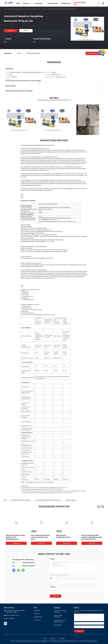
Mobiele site (53, 639)
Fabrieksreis (37, 614)
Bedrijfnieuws (66, 3)
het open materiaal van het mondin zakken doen (48, 500)
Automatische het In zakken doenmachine (60, 611)
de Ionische (24, 468)
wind (28, 468)
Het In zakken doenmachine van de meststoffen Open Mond (40, 537)
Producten (11, 9)
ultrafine (67, 339)
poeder (65, 340)
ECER (96, 641)
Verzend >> (79, 631)
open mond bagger (71, 500)
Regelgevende (25, 426)
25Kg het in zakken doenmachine (58, 616)
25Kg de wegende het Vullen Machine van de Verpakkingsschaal (15, 537)
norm (45, 378)
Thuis (5, 9)
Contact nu (56, 596)
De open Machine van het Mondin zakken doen (28, 9)
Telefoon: (53, 587)
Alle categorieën (58, 625)
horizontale (47, 352)
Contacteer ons (37, 620)
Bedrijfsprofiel (37, 611)
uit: (51, 578)
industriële (41, 378)
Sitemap (45, 639)
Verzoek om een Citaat (95, 53)
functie (30, 426)
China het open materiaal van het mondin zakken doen (23, 641)
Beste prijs (11, 31)
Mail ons (26, 31)
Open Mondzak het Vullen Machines (21, 500)
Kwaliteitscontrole (38, 617)
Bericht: (53, 559)
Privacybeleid (62, 639)
